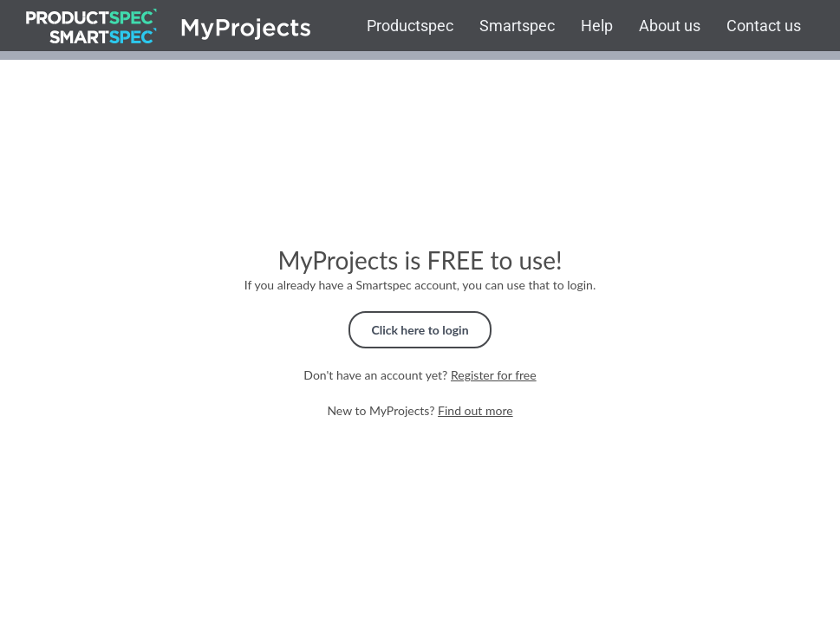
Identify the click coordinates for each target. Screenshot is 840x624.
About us (670, 26)
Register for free (494, 375)
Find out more (475, 410)
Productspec (410, 26)
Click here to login (420, 330)
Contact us (764, 26)
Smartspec (517, 26)
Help (597, 26)
